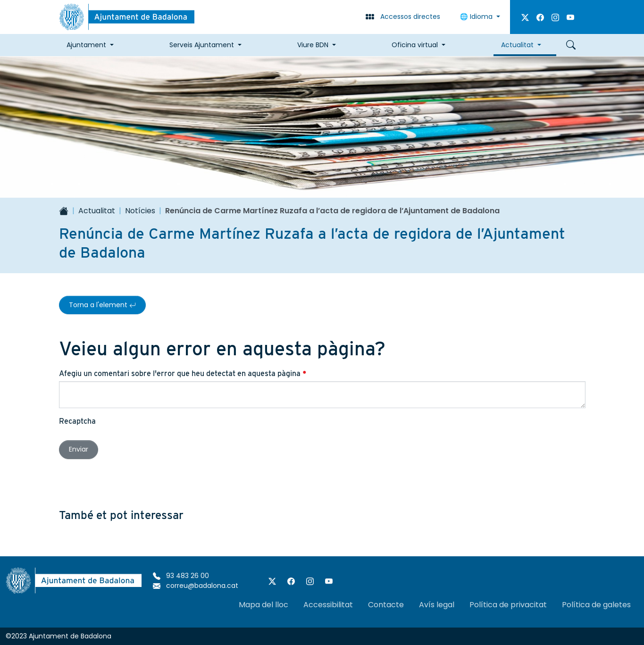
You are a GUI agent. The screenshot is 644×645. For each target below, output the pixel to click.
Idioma (477, 17)
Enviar (79, 449)
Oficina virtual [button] (415, 45)
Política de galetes (596, 605)
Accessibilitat (328, 605)
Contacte (386, 605)
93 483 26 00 (181, 576)
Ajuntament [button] (86, 45)
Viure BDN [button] (313, 45)
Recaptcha (77, 421)
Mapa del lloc (263, 605)
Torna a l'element (102, 305)
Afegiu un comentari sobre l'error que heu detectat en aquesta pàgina (183, 373)
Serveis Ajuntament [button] (202, 45)
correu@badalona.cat (196, 586)
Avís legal (437, 605)
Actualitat (97, 211)
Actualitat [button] (517, 45)
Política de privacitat (508, 605)
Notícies (140, 211)
